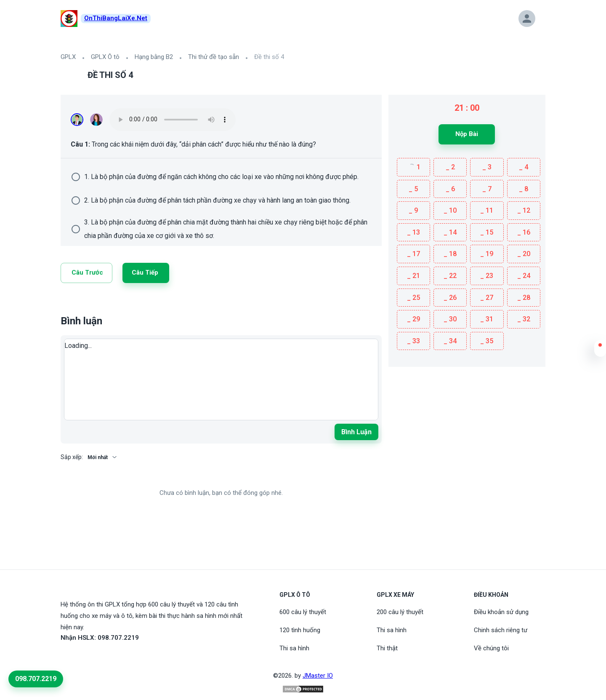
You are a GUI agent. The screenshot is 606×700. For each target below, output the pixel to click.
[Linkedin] (74, 303)
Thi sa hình (294, 648)
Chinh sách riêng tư (501, 630)
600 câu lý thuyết (303, 612)
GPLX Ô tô (105, 57)
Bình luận (356, 432)
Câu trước (87, 273)
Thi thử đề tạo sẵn (214, 57)
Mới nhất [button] (98, 457)
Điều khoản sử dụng (501, 612)
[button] (600, 350)
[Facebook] (101, 303)
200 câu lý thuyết (400, 612)
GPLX (68, 57)
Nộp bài (467, 134)
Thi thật (387, 648)
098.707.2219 (36, 679)
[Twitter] (88, 303)
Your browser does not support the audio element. (173, 120)
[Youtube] (76, 657)
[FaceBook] (66, 657)
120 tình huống (300, 630)
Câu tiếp (145, 273)
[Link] (64, 303)
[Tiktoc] (86, 657)
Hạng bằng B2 (154, 57)
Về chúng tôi (491, 648)
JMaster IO (318, 676)
